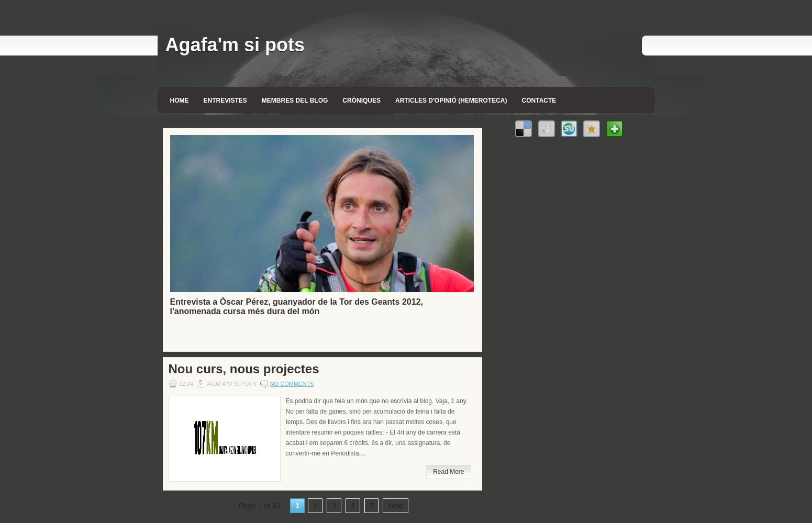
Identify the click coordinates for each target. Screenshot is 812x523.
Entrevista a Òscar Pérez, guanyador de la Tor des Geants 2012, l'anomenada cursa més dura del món (297, 307)
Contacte (539, 101)
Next (396, 506)
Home (180, 101)
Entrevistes (225, 101)
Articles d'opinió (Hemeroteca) (451, 101)
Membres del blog (295, 101)
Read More (448, 472)
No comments (292, 384)
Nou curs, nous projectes (244, 369)
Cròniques (361, 101)
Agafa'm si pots (235, 45)
